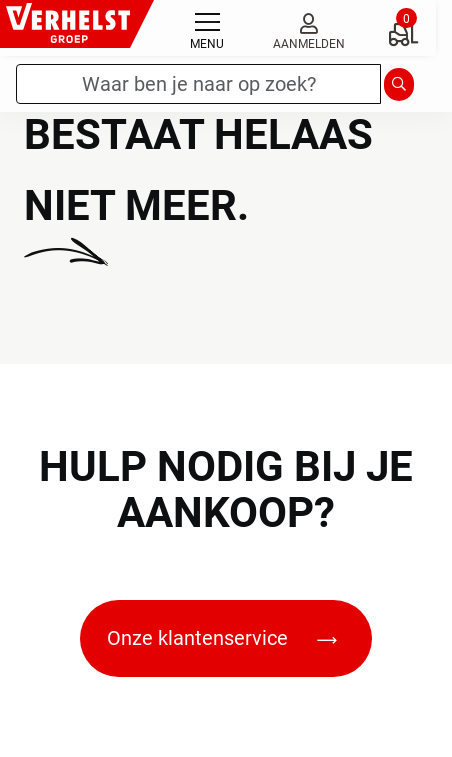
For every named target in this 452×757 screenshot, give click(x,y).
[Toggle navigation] (207, 28)
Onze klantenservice (222, 638)
